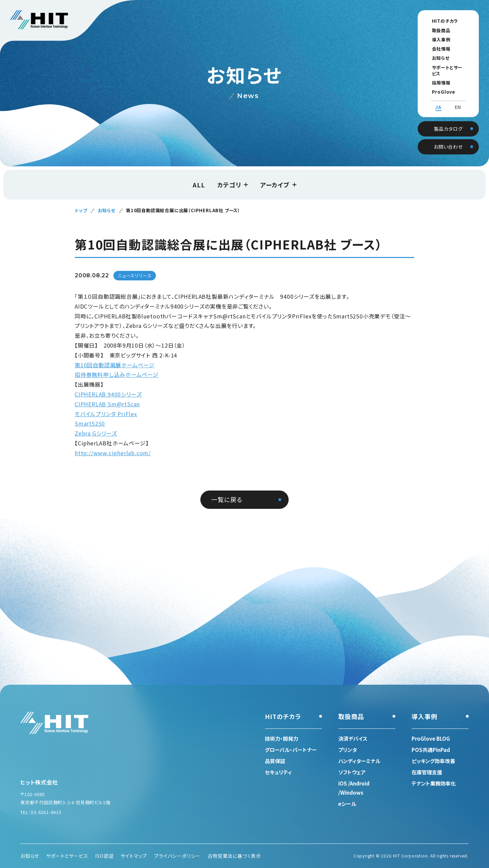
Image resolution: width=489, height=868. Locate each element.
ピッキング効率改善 (433, 761)
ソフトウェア (352, 772)
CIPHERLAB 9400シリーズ (108, 394)
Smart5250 (90, 423)
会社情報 (435, 49)
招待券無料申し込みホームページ (117, 374)
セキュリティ (278, 772)
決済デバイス (353, 738)
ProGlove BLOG (445, 86)
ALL (199, 185)
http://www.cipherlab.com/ (113, 453)
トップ (81, 210)
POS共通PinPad (431, 750)
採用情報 (435, 77)
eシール (347, 804)
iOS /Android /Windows (354, 788)
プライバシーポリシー (177, 856)
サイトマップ (134, 856)
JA (438, 101)
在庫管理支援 (427, 772)
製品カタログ (448, 122)
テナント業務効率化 (434, 783)
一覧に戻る (227, 499)
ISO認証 (104, 856)
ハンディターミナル (359, 761)
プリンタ (348, 750)
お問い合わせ (448, 140)
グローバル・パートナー (291, 750)
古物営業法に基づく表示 (234, 856)
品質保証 (275, 761)
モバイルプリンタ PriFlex (106, 414)
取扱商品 (435, 30)
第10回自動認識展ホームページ (115, 365)
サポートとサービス (445, 67)
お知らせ (434, 58)
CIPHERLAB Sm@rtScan (107, 404)
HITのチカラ (439, 21)
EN (458, 101)
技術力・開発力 (282, 738)
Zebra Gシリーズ (96, 433)
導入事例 (435, 40)
